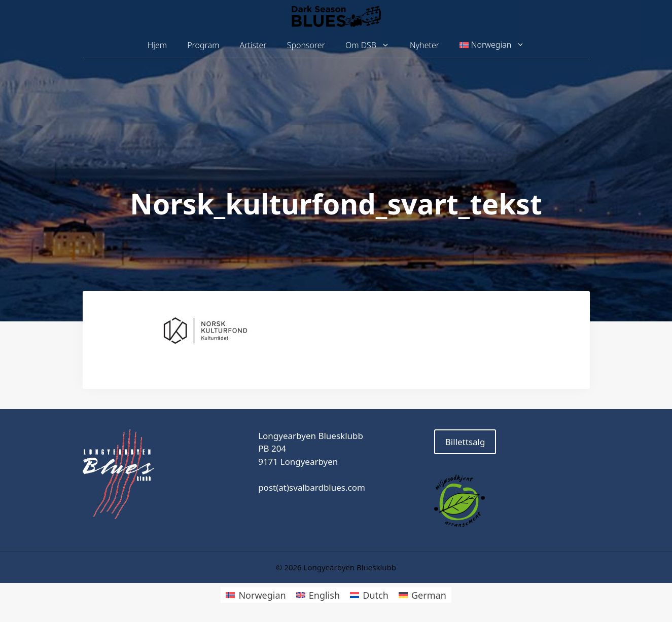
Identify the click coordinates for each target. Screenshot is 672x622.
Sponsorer (306, 45)
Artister (253, 45)
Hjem (157, 45)
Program (203, 45)
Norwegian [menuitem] (262, 595)
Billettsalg (465, 442)
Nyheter (425, 45)
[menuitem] (492, 45)
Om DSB (373, 45)
